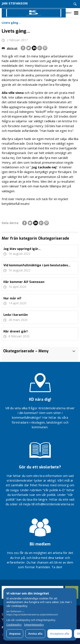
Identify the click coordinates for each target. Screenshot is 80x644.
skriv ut (10, 48)
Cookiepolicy (14, 625)
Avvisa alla (35, 634)
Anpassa (15, 634)
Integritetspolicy (34, 625)
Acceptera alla (60, 634)
